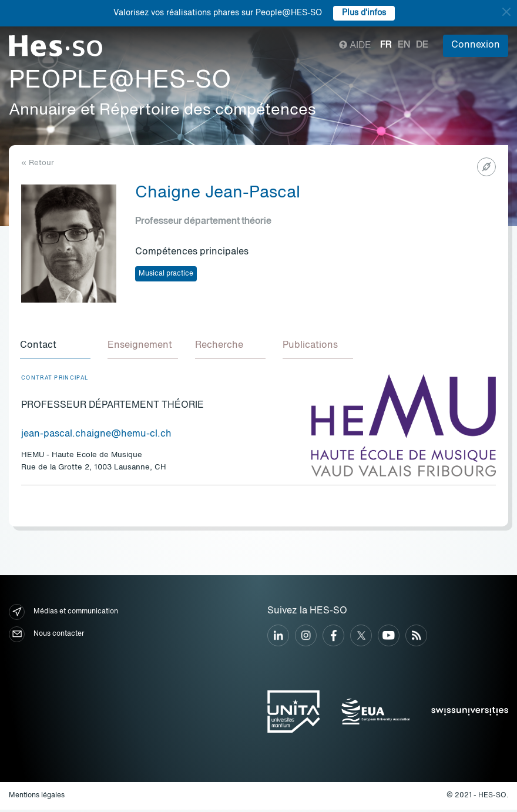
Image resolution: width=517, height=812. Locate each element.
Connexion (476, 45)
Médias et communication (63, 614)
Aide (355, 46)
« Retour (38, 163)
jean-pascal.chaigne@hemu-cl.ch (96, 436)
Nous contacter (46, 636)
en (404, 45)
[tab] (56, 347)
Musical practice (166, 274)
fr (386, 45)
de (422, 45)
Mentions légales (37, 797)
